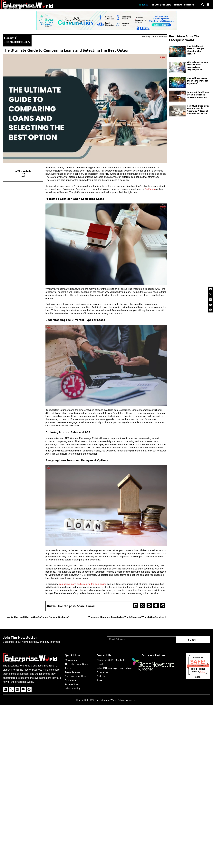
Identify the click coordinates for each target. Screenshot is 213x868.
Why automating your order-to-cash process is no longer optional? (198, 66)
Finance (9, 37)
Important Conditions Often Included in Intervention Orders (198, 95)
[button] (136, 605)
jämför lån (150, 189)
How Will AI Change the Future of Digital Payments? (197, 81)
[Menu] (208, 5)
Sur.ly (203, 671)
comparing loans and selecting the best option (83, 584)
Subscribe (189, 5)
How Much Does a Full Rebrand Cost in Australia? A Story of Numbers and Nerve (198, 110)
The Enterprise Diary (160, 5)
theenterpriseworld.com (198, 665)
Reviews (177, 5)
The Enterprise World (106, 700)
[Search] (203, 5)
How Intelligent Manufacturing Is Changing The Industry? (195, 50)
